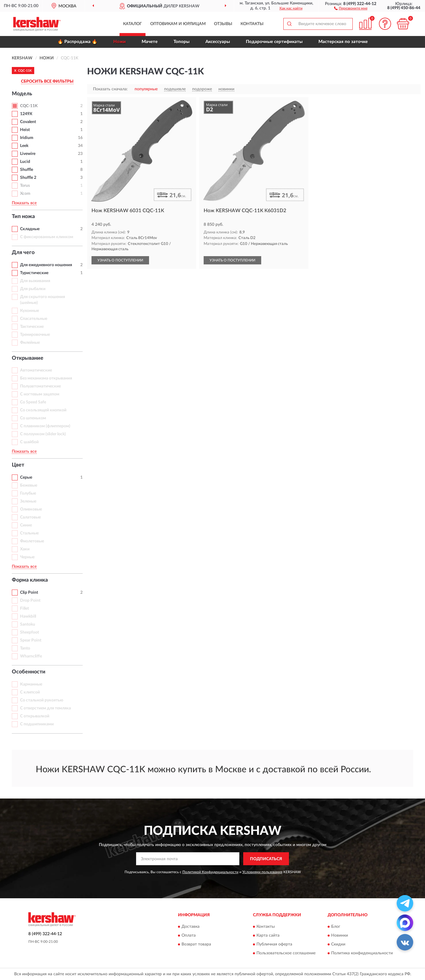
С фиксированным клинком (47, 237)
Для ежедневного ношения (46, 265)
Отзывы (223, 24)
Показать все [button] (24, 203)
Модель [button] (22, 94)
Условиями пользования (262, 872)
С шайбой (29, 442)
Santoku (28, 624)
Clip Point (29, 593)
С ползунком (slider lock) (43, 434)
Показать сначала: (110, 89)
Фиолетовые (32, 541)
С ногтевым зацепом (40, 394)
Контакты (252, 24)
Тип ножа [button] (23, 217)
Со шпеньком (33, 418)
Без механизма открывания (46, 378)
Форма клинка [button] (30, 580)
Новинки (340, 935)
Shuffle (27, 170)
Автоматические (36, 370)
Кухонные (30, 311)
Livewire (28, 154)
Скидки (338, 944)
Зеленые (28, 501)
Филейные (30, 343)
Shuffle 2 (28, 178)
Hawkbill (28, 616)
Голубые (28, 493)
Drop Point (30, 601)
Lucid (25, 162)
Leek (24, 146)
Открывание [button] (28, 358)
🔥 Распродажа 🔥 (77, 42)
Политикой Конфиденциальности (210, 872)
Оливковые (31, 509)
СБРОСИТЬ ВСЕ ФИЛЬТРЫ (47, 81)
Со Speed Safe (33, 402)
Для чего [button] (23, 253)
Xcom (25, 194)
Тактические (32, 327)
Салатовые (30, 517)
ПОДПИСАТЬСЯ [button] (266, 859)
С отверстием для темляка (45, 708)
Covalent (28, 122)
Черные (27, 557)
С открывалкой (35, 716)
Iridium (27, 138)
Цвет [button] (18, 465)
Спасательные (34, 319)
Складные (30, 229)
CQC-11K (29, 106)
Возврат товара (196, 944)
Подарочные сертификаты (274, 42)
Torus (25, 186)
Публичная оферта (274, 944)
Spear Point (31, 640)
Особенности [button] (29, 672)
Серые (26, 477)
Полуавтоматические (40, 386)
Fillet (24, 608)
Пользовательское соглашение (286, 953)
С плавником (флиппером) (45, 426)
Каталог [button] (133, 24)
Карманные (31, 684)
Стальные (29, 533)
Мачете (150, 42)
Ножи (120, 42)
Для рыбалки (33, 289)
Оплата (189, 935)
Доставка (191, 927)
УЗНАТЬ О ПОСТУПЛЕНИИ (120, 260)
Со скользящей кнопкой (43, 410)
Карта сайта (268, 935)
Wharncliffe (31, 656)
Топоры (182, 42)
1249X (26, 114)
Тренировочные (35, 335)
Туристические (34, 273)
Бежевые (29, 485)
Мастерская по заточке (343, 42)
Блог (336, 927)
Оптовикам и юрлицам (178, 24)
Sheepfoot (30, 632)
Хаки (25, 549)
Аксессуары (218, 42)
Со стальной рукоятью (42, 700)
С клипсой (30, 692)
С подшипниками (37, 724)
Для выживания (35, 281)
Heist (25, 130)
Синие (26, 525)
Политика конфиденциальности (362, 953)
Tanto (25, 648)
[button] (351, 8)
